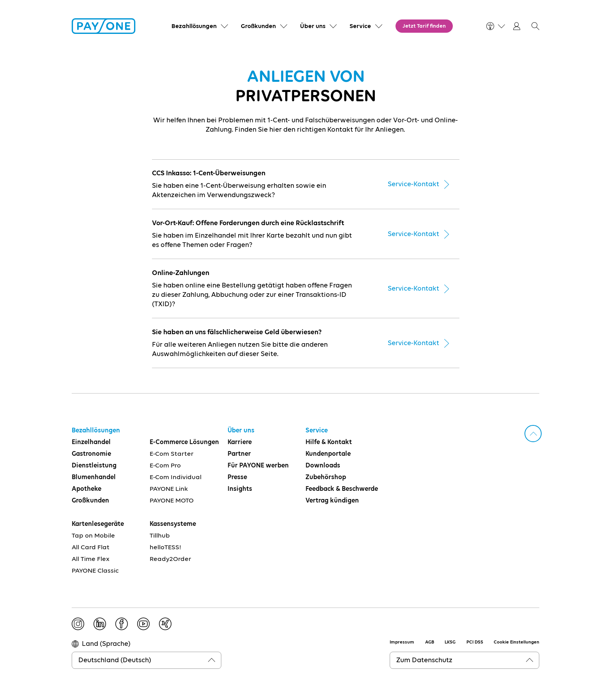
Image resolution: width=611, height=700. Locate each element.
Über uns (241, 431)
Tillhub (160, 536)
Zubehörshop (326, 477)
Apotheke (87, 489)
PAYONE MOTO (172, 501)
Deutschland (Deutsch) (115, 660)
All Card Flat (91, 547)
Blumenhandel (94, 477)
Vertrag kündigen (332, 501)
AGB (430, 642)
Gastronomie (91, 454)
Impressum (402, 642)
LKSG (450, 642)
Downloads (323, 466)
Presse (237, 477)
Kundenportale (328, 454)
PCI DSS (475, 642)
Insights (240, 489)
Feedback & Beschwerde (342, 489)
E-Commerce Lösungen (184, 442)
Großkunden (90, 501)
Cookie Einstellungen (517, 642)
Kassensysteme (173, 524)
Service (317, 431)
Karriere (240, 442)
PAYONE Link (169, 489)
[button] (535, 26)
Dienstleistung (94, 466)
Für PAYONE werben (258, 466)
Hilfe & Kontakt (329, 442)
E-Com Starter (172, 454)
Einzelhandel (91, 442)
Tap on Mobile (93, 536)
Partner (239, 454)
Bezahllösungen (96, 431)
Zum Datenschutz (424, 660)
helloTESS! (165, 547)
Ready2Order (170, 559)
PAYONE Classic (95, 571)
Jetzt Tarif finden (424, 26)
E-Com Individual (176, 477)
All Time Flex (91, 559)
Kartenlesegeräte (98, 524)
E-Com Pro (165, 466)
